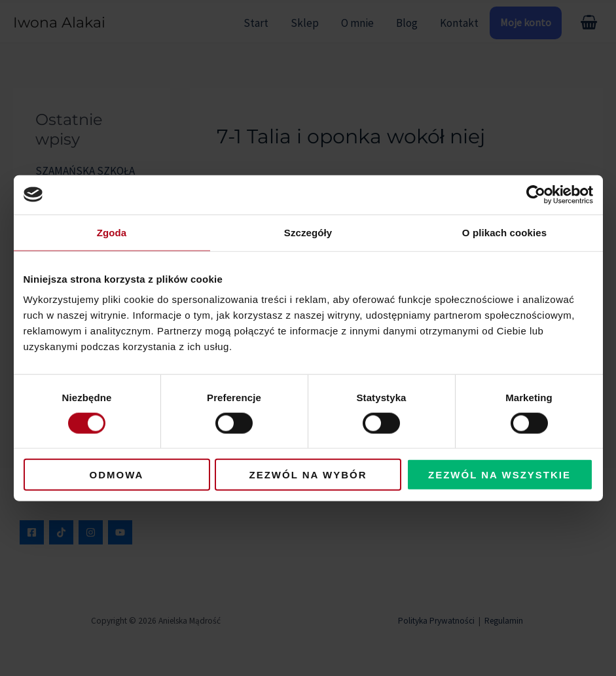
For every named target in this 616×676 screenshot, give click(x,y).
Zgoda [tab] (112, 232)
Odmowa (117, 475)
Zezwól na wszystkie (499, 475)
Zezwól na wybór (308, 475)
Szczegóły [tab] (308, 232)
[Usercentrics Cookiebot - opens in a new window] (536, 194)
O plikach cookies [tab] (504, 232)
